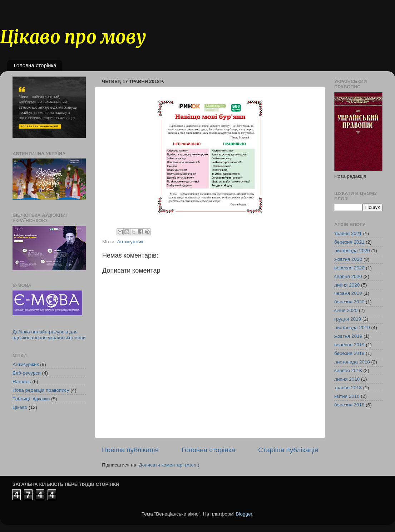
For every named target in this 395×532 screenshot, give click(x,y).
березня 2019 (349, 353)
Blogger (244, 514)
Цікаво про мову (73, 37)
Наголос (22, 382)
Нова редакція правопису (41, 390)
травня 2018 (348, 388)
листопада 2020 (352, 251)
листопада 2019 (352, 328)
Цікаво (20, 407)
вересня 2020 (349, 268)
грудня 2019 (348, 319)
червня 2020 (348, 293)
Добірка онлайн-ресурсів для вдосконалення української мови (49, 335)
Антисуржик (130, 242)
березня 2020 (349, 302)
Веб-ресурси (27, 373)
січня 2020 (346, 310)
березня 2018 (349, 405)
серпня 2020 (348, 276)
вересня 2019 (349, 345)
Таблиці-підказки (31, 399)
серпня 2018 (348, 370)
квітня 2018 (347, 396)
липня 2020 (347, 285)
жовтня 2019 (348, 336)
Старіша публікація (288, 450)
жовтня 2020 (348, 259)
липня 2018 (347, 379)
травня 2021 (348, 233)
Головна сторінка (35, 65)
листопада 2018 (352, 362)
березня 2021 (349, 242)
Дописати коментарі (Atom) (169, 465)
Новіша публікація (130, 450)
